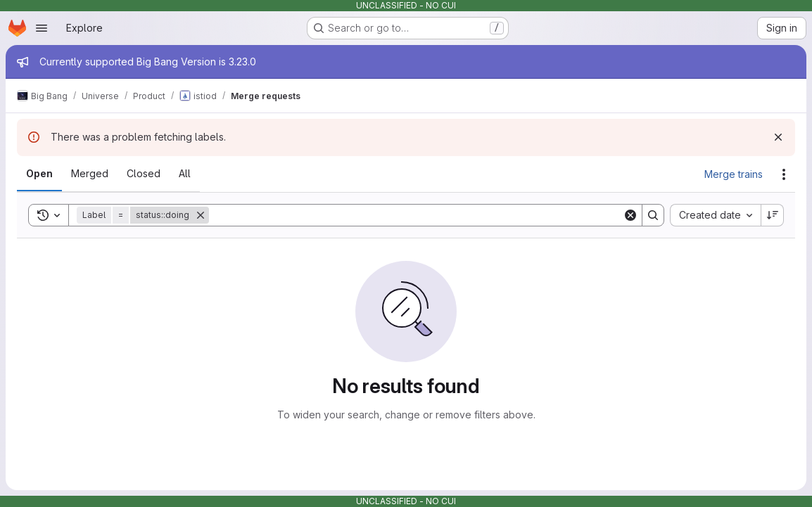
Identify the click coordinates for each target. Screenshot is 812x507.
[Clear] (630, 215)
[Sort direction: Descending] (773, 215)
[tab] (39, 174)
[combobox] (715, 215)
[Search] (416, 215)
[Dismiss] (778, 137)
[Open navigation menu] (42, 28)
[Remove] (201, 215)
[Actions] (784, 174)
